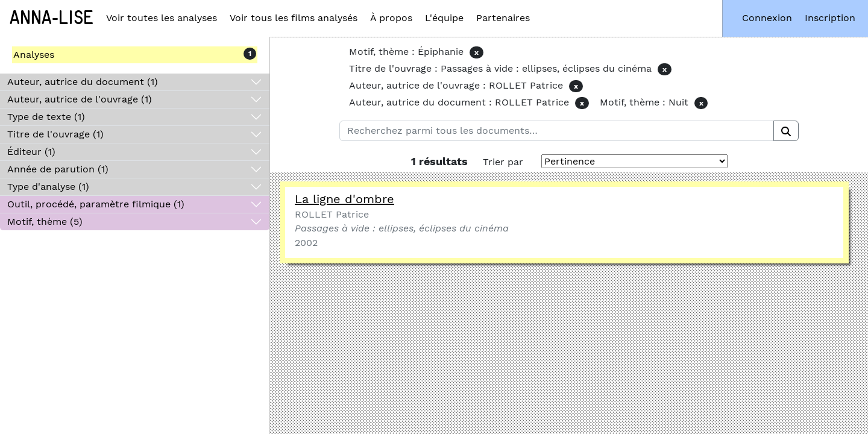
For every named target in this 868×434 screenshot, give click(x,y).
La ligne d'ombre (344, 199)
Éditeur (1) (31, 152)
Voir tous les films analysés (294, 18)
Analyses (34, 55)
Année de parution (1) (58, 169)
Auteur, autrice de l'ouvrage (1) (80, 99)
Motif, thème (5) (45, 222)
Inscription (830, 18)
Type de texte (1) (46, 117)
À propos (391, 18)
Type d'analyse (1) (48, 187)
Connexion (767, 18)
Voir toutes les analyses (162, 18)
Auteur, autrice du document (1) (83, 82)
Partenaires (503, 18)
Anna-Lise (52, 18)
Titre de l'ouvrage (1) (55, 134)
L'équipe (444, 18)
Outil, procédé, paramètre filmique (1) (96, 204)
